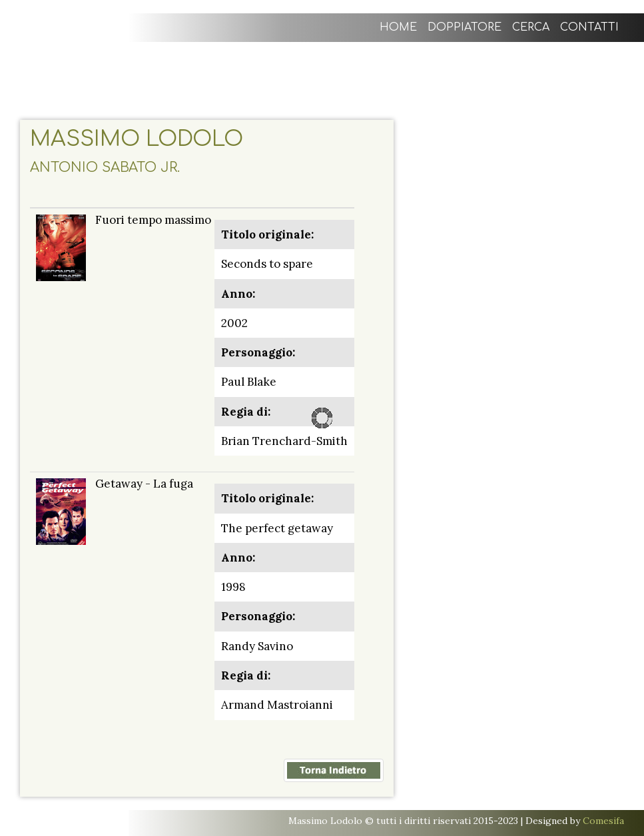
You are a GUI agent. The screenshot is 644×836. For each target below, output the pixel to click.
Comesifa (603, 821)
